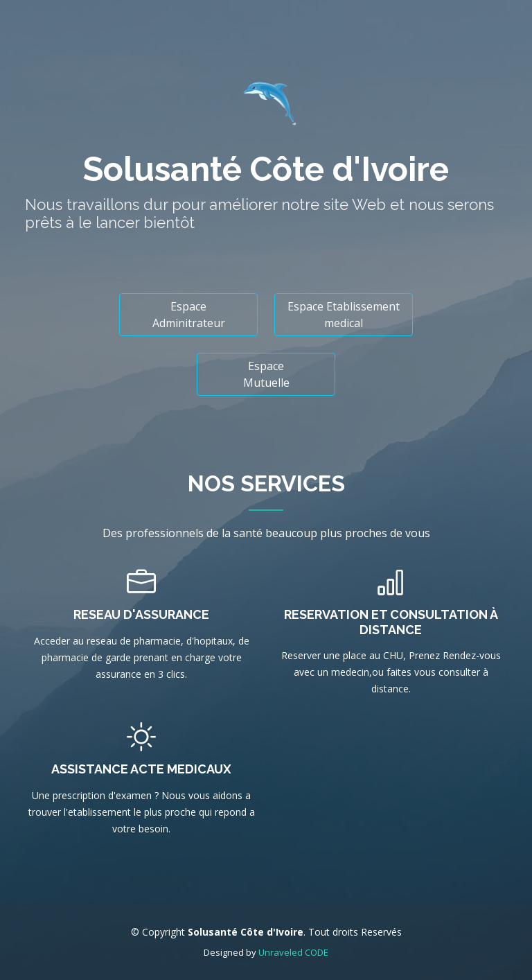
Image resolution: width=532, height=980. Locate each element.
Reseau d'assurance (141, 614)
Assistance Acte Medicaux (141, 769)
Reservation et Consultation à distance (391, 622)
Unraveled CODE (293, 952)
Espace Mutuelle (266, 374)
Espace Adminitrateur (189, 315)
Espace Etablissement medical (344, 315)
